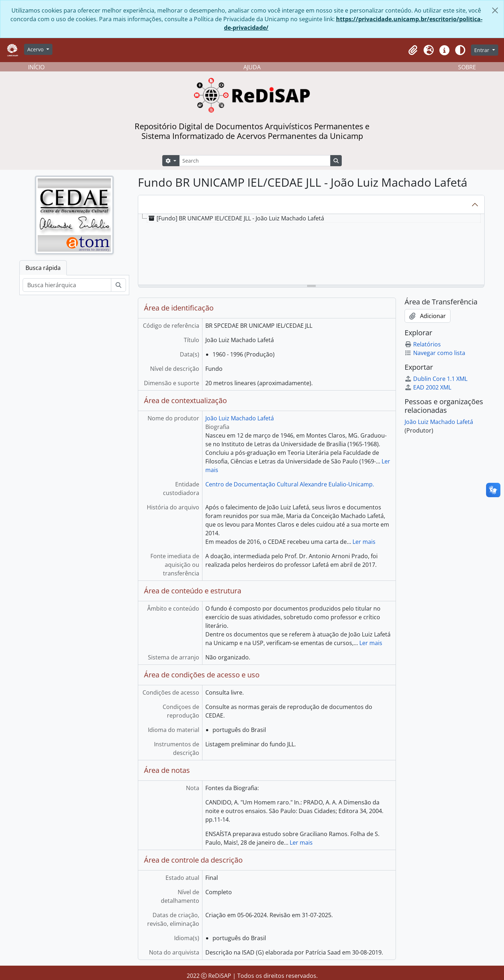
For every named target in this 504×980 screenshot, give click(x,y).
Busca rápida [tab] (43, 268)
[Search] (255, 161)
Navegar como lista (435, 353)
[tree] (311, 250)
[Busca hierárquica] (67, 285)
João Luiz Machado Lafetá (240, 418)
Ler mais (364, 542)
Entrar (482, 50)
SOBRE (467, 67)
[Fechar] (495, 10)
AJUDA (252, 67)
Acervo (36, 49)
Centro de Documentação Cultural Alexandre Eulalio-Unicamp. (290, 484)
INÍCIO (36, 67)
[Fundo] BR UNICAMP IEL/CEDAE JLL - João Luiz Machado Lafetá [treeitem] (236, 218)
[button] (413, 50)
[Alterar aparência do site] (460, 50)
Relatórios (423, 344)
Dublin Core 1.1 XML (436, 379)
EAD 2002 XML (428, 387)
